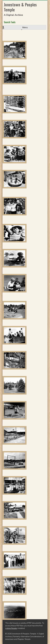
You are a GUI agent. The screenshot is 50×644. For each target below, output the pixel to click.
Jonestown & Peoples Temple (20, 7)
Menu (25, 27)
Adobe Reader (11, 628)
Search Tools (10, 22)
